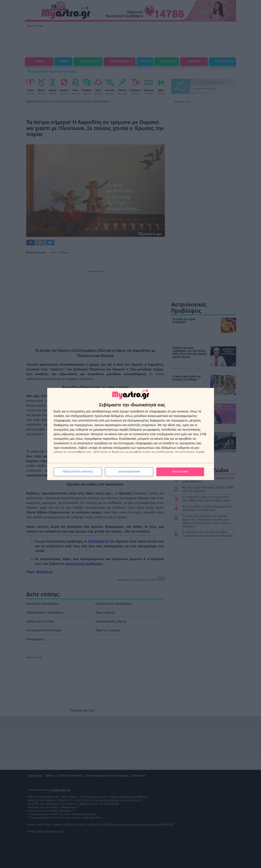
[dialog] (131, 434)
